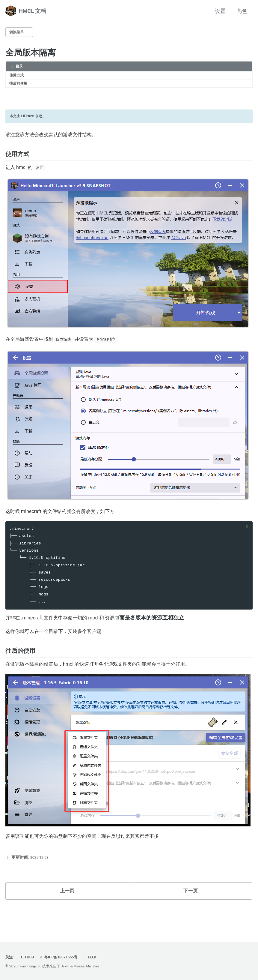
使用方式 (18, 77)
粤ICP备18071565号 (63, 957)
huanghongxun (31, 967)
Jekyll (69, 967)
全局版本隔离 (31, 54)
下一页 (191, 916)
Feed (97, 957)
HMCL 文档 (32, 11)
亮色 (242, 11)
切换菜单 (18, 33)
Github (27, 957)
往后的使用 (20, 86)
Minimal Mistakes (92, 967)
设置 (220, 11)
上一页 (67, 916)
